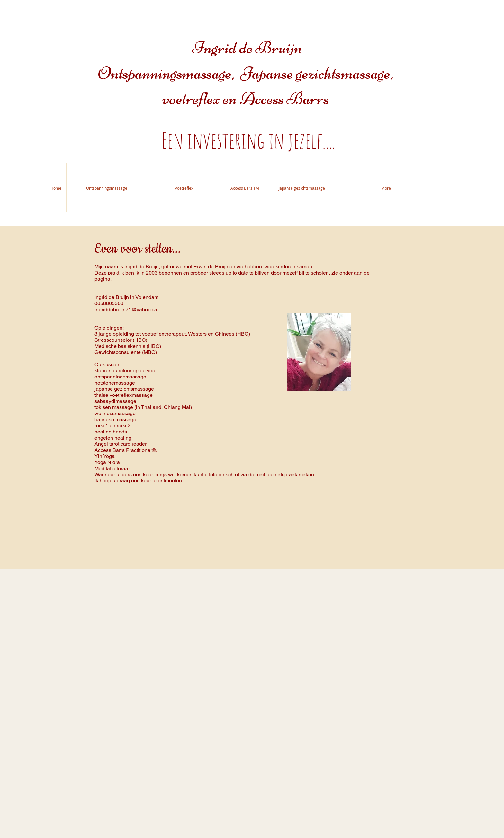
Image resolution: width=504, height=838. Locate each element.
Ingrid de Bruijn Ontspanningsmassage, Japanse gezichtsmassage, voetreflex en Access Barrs (247, 73)
